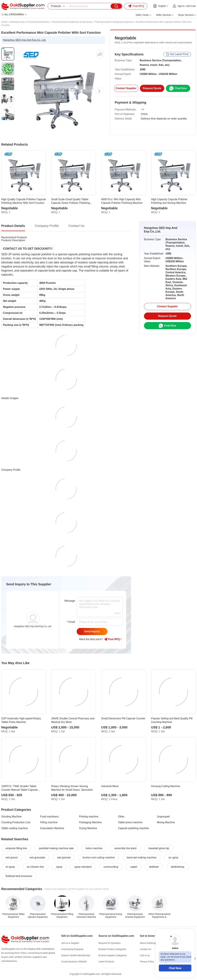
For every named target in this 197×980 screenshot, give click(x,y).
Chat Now (175, 968)
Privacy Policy (147, 962)
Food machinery (50, 817)
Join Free (191, 6)
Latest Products (106, 962)
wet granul (12, 858)
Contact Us (146, 949)
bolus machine (94, 848)
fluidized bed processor (19, 876)
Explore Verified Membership (76, 955)
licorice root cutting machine (99, 858)
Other (121, 817)
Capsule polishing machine (134, 828)
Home (4, 22)
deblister (154, 867)
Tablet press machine (130, 822)
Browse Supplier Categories (113, 955)
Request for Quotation (110, 943)
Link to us (145, 955)
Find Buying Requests (72, 949)
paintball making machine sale (56, 848)
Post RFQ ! (113, 639)
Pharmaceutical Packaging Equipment (114, 22)
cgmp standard (83, 867)
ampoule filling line (16, 848)
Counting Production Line (16, 822)
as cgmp (173, 858)
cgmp (59, 867)
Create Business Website (74, 962)
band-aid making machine (141, 858)
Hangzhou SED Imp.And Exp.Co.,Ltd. (25, 40)
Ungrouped (163, 817)
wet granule (64, 858)
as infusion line (35, 867)
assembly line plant (125, 848)
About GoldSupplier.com (152, 943)
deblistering (178, 867)
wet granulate (37, 858)
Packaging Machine (90, 822)
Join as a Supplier (70, 943)
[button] (99, 91)
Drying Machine (88, 828)
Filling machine (49, 822)
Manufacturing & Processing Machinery (30, 22)
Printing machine (89, 817)
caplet (134, 867)
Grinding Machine (11, 817)
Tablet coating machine (15, 828)
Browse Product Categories (112, 949)
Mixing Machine (166, 822)
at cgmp (10, 867)
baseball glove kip (159, 848)
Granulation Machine (52, 828)
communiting (111, 867)
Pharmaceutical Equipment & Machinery (72, 22)
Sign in (181, 6)
